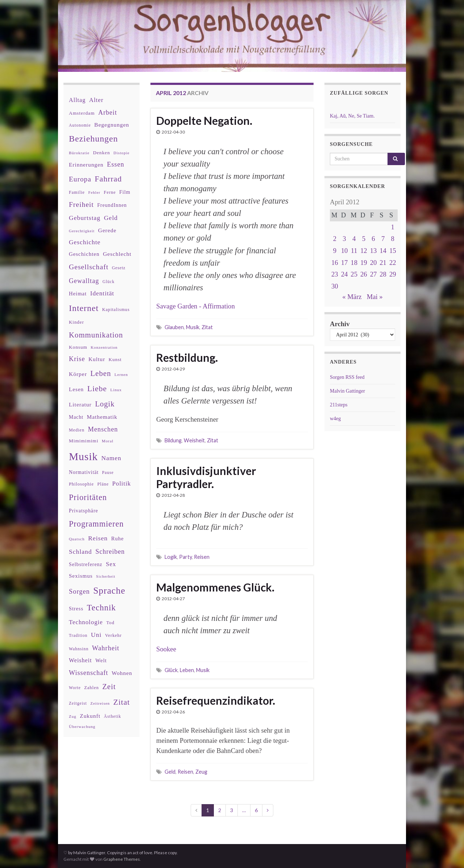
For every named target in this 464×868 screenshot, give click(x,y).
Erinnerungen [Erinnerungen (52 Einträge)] (86, 165)
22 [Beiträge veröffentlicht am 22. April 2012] (393, 263)
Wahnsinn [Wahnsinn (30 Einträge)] (79, 649)
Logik (171, 557)
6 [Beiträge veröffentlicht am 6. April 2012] (373, 239)
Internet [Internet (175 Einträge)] (84, 308)
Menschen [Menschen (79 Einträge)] (103, 429)
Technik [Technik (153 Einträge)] (101, 608)
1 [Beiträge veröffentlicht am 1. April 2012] (393, 227)
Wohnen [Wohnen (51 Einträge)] (122, 673)
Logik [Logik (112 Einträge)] (105, 404)
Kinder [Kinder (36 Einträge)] (76, 322)
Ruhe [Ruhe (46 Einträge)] (118, 539)
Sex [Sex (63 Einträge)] (111, 564)
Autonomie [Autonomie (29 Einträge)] (80, 125)
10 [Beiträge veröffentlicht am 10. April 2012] (345, 251)
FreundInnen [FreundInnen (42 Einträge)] (112, 205)
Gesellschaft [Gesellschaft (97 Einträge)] (89, 267)
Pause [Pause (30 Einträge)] (108, 473)
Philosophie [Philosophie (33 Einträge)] (81, 484)
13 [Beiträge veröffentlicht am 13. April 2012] (374, 251)
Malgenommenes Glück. (215, 587)
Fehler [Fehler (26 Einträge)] (94, 193)
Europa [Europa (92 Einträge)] (80, 179)
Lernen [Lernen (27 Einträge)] (121, 374)
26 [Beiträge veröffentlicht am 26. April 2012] (364, 274)
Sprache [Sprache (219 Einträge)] (109, 590)
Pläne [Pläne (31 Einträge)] (103, 484)
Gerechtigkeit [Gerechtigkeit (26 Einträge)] (82, 231)
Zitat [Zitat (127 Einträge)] (122, 702)
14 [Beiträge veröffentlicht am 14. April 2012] (383, 251)
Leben (187, 670)
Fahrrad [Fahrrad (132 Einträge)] (108, 179)
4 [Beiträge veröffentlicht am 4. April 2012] (354, 239)
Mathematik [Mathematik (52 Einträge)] (102, 417)
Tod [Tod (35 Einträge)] (110, 623)
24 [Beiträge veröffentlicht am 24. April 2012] (345, 274)
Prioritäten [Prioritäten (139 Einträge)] (88, 497)
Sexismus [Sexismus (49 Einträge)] (81, 576)
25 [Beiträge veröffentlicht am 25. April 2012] (354, 274)
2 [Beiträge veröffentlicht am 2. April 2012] (335, 239)
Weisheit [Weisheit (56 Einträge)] (80, 660)
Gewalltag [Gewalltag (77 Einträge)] (84, 281)
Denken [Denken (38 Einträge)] (101, 153)
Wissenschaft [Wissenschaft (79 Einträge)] (88, 673)
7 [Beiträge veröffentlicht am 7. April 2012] (383, 239)
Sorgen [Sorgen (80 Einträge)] (79, 591)
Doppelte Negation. (204, 120)
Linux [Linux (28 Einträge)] (116, 390)
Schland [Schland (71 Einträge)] (80, 552)
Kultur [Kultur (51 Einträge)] (97, 359)
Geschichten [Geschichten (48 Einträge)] (84, 254)
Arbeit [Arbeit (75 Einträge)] (108, 112)
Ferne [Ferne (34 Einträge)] (110, 192)
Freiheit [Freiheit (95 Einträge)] (81, 204)
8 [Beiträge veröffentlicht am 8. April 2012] (393, 239)
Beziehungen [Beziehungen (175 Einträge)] (94, 139)
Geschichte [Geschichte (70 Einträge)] (85, 242)
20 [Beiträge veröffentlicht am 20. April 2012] (374, 263)
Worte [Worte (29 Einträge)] (75, 688)
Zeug (201, 772)
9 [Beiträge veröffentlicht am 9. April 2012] (335, 251)
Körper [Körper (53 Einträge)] (78, 374)
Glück (171, 670)
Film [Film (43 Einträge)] (125, 192)
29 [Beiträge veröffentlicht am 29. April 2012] (393, 274)
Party (185, 557)
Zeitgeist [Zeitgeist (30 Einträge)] (78, 703)
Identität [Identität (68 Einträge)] (102, 293)
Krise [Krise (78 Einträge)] (77, 359)
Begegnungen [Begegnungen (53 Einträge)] (112, 125)
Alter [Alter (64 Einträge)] (96, 100)
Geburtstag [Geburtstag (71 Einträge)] (85, 218)
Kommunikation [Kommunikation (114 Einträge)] (96, 335)
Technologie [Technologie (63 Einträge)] (86, 622)
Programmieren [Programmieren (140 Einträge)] (96, 524)
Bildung (173, 440)
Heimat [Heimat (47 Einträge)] (78, 294)
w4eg (335, 419)
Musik (193, 327)
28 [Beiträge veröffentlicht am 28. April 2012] (383, 274)
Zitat (207, 327)
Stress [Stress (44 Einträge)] (76, 609)
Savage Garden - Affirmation (196, 306)
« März (352, 297)
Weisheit (194, 440)
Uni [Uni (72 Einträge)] (96, 635)
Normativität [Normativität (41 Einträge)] (84, 472)
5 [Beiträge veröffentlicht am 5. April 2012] (364, 239)
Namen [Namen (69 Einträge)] (111, 458)
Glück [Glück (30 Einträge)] (109, 282)
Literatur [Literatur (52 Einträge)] (80, 404)
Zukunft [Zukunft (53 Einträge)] (90, 716)
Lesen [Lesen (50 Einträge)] (76, 389)
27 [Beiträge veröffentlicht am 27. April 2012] (374, 274)
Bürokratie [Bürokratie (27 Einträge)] (79, 153)
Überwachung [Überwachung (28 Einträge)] (82, 726)
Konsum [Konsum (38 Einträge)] (78, 347)
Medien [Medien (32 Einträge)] (77, 430)
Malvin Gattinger (347, 391)
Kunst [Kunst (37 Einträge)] (115, 359)
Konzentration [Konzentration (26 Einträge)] (104, 347)
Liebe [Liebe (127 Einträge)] (97, 389)
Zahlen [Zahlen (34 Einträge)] (92, 688)
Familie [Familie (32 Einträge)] (77, 192)
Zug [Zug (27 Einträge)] (73, 716)
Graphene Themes (122, 859)
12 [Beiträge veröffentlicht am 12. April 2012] (364, 251)
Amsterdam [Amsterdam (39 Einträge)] (82, 113)
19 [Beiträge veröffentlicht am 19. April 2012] (364, 263)
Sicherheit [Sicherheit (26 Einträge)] (106, 576)
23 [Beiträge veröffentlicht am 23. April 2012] (335, 274)
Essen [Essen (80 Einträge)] (116, 164)
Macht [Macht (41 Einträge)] (76, 417)
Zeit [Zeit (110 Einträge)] (109, 687)
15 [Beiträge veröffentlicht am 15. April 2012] (393, 251)
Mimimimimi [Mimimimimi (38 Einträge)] (84, 441)
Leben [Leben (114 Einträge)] (101, 373)
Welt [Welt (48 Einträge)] (101, 660)
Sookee (166, 649)
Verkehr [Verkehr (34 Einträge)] (113, 635)
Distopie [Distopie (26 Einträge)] (121, 153)
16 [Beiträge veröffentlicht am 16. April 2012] (335, 263)
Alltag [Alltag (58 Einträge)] (77, 100)
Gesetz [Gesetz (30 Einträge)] (119, 268)
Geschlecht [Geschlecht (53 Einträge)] (117, 254)
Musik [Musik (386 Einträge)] (83, 456)
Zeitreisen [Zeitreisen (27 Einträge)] (100, 703)
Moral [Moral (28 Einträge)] (108, 441)
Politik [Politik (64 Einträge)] (121, 484)
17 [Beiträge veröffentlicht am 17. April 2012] (345, 263)
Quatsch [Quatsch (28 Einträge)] (77, 539)
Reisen (202, 557)
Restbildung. (187, 357)
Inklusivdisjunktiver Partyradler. (206, 477)
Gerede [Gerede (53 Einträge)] (107, 230)
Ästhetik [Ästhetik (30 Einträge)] (113, 716)
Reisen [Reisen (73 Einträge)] (98, 538)
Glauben (174, 327)
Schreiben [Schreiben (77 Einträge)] (110, 552)
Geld (170, 772)
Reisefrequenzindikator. (216, 700)
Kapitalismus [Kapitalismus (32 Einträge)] (116, 310)
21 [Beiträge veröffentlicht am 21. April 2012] (383, 263)
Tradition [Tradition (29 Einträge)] (78, 635)
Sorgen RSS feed (347, 377)
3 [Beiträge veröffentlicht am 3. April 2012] (344, 239)
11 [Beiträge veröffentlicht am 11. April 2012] (354, 251)
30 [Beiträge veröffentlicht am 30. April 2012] (335, 286)
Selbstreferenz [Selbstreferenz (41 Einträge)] (86, 564)
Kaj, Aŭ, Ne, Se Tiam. (352, 116)
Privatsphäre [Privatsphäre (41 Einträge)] (84, 511)
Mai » (375, 297)
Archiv (340, 324)
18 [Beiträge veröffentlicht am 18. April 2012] (354, 263)
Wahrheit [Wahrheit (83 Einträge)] (106, 648)
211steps (339, 405)
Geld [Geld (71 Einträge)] (111, 218)
